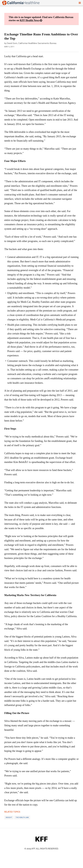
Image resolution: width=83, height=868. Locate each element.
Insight (9, 817)
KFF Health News (30, 20)
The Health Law (22, 817)
